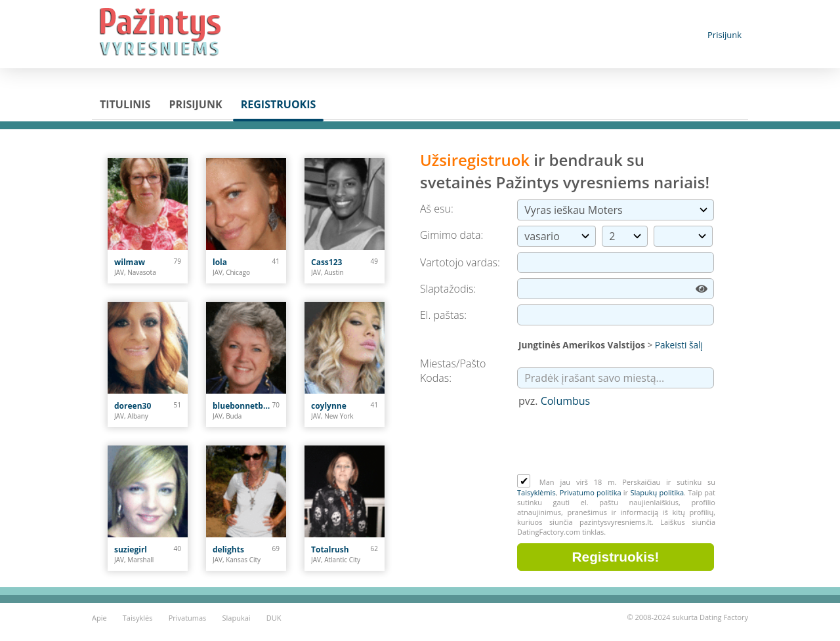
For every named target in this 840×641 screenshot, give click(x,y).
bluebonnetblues (242, 406)
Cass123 (326, 262)
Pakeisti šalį (679, 345)
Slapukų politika (657, 492)
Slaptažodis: (448, 289)
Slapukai (237, 618)
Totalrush (330, 549)
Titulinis (125, 104)
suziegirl (131, 549)
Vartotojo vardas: (460, 262)
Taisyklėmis (536, 492)
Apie (99, 618)
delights (228, 549)
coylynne (329, 406)
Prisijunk (724, 35)
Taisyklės (138, 618)
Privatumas (188, 618)
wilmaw (130, 262)
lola (220, 262)
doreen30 (133, 406)
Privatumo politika (591, 492)
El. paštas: (443, 315)
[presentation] (617, 442)
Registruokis (279, 104)
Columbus (566, 401)
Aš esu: (437, 209)
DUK (274, 618)
